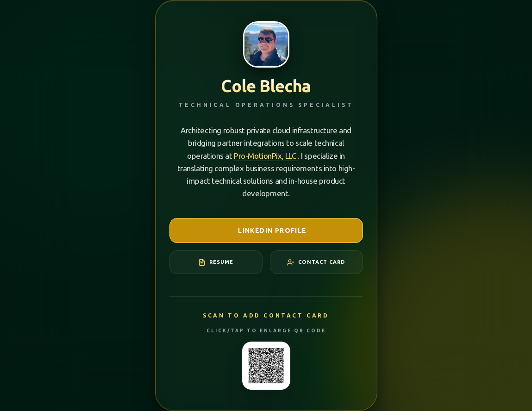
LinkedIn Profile (266, 230)
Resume (216, 262)
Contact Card (316, 262)
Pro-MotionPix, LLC (266, 156)
